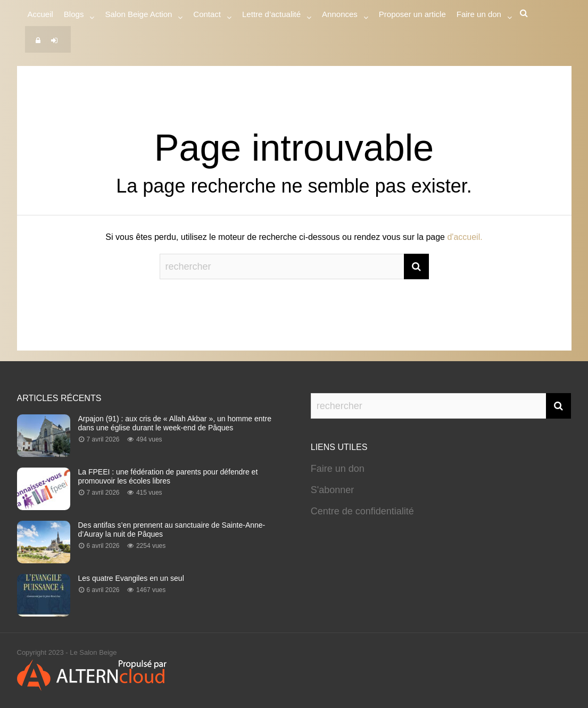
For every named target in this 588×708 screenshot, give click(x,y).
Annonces (340, 16)
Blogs (74, 16)
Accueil (40, 14)
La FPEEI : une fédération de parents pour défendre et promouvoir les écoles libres (168, 476)
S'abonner (333, 490)
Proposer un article (412, 14)
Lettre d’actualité (271, 16)
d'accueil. (465, 237)
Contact (207, 16)
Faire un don (338, 469)
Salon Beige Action (138, 16)
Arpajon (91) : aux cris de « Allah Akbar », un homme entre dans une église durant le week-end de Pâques (175, 423)
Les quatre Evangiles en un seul (131, 578)
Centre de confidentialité (362, 511)
